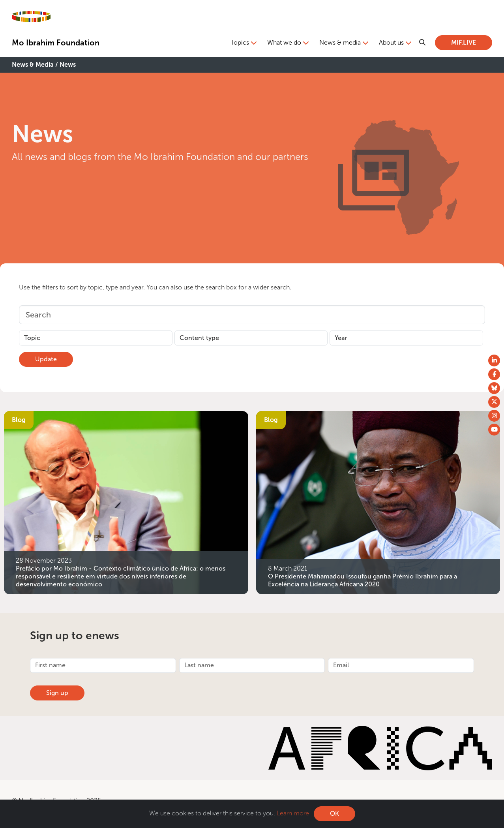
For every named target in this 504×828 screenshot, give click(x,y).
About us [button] (391, 42)
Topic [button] (32, 338)
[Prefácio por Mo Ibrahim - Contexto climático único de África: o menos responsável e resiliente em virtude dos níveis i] (126, 502)
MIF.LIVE (464, 42)
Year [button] (341, 338)
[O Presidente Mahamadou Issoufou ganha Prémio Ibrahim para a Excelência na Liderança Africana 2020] (378, 502)
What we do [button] (284, 42)
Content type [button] (199, 338)
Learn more (293, 813)
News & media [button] (340, 42)
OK (334, 814)
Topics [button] (240, 42)
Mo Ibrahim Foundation (56, 43)
